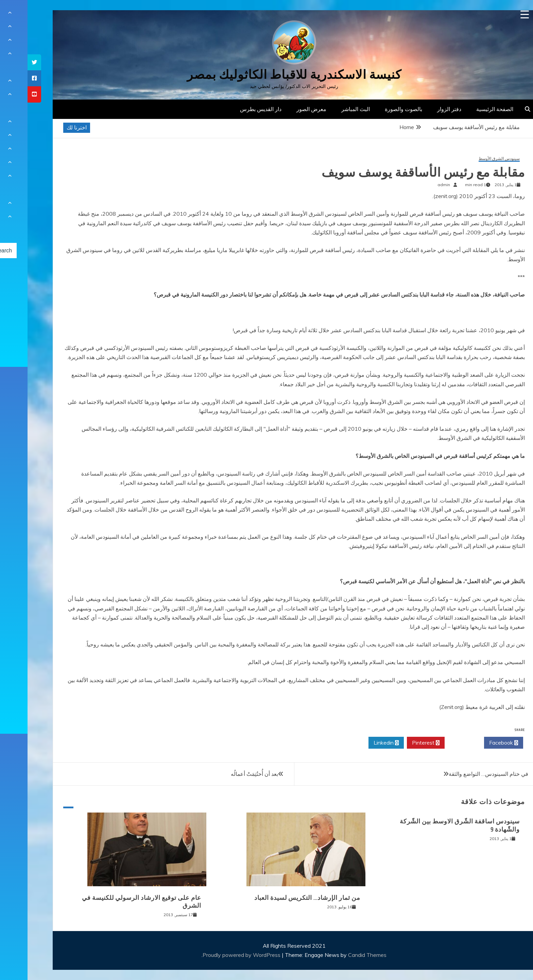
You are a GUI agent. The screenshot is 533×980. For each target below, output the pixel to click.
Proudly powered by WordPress (215, 955)
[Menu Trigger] (497, 14)
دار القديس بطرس (233, 109)
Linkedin (359, 743)
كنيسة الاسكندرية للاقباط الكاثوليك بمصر (267, 75)
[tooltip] (7, 62)
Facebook (476, 743)
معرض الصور (284, 109)
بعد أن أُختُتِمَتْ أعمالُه (227, 774)
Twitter (437, 743)
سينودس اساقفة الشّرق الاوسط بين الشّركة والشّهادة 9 (432, 825)
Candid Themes (340, 955)
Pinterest (398, 743)
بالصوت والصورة (376, 109)
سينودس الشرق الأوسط (472, 159)
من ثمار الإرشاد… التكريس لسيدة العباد (280, 898)
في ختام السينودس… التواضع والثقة (461, 774)
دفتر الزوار (422, 109)
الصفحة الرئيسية (467, 109)
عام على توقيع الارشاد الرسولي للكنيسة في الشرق (114, 902)
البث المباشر (328, 109)
